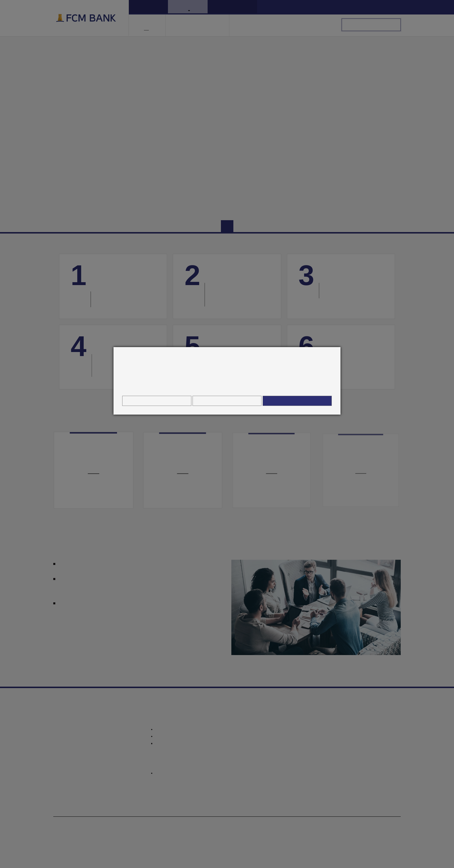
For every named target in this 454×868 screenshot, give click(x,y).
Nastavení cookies (157, 401)
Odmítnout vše (227, 401)
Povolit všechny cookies (297, 401)
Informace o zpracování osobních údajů (227, 386)
